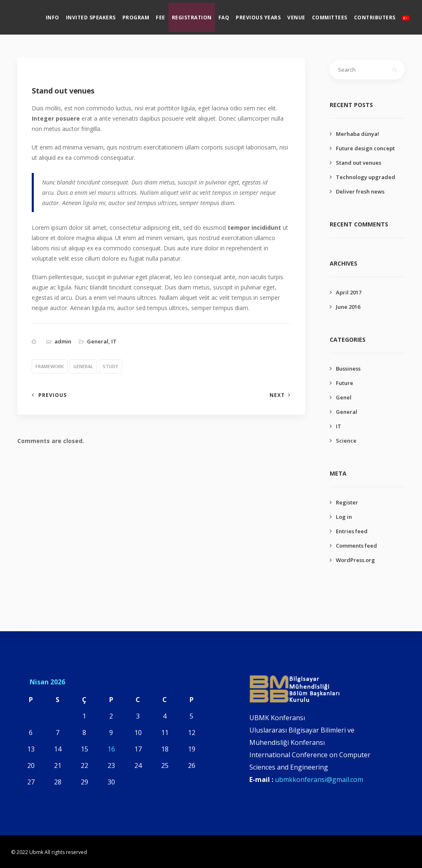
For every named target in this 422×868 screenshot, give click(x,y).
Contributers (382, 15)
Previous (53, 395)
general (83, 366)
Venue (304, 15)
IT (114, 341)
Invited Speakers (98, 15)
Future (345, 383)
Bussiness (348, 369)
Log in (344, 517)
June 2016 (348, 307)
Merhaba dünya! (358, 134)
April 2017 (349, 292)
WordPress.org (355, 560)
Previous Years (266, 15)
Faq (231, 15)
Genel (344, 397)
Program (143, 15)
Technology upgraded (366, 177)
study (110, 366)
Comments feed (356, 546)
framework (50, 366)
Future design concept (365, 148)
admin (63, 341)
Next (277, 395)
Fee (168, 15)
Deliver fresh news (360, 191)
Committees (337, 15)
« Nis (25, 796)
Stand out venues (359, 163)
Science (346, 441)
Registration (199, 15)
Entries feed (352, 531)
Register (347, 502)
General (98, 341)
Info (60, 15)
